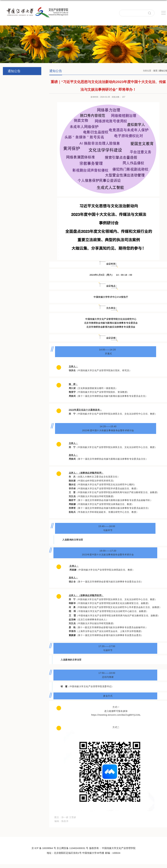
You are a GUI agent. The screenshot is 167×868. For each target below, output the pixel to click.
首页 (155, 71)
